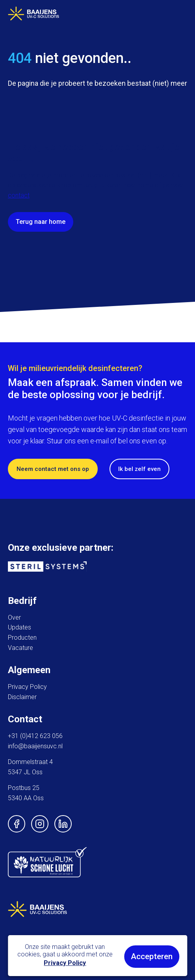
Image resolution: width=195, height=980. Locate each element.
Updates (19, 627)
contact (19, 195)
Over (14, 617)
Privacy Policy (27, 687)
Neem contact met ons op (53, 469)
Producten (22, 638)
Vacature (20, 648)
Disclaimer (22, 697)
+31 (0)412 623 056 (35, 736)
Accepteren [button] (152, 956)
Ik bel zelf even (139, 469)
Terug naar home (41, 222)
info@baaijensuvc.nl (35, 746)
